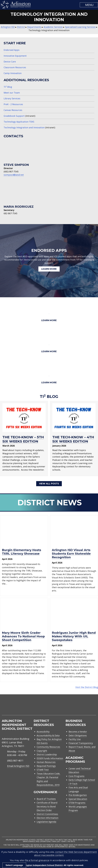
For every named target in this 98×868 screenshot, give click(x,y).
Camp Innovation (13, 73)
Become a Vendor (78, 731)
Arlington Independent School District (42, 865)
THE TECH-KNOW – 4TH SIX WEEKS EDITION (73, 439)
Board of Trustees (46, 799)
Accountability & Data (48, 735)
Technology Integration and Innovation (24, 127)
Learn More (49, 269)
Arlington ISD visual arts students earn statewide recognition (71, 553)
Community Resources (48, 747)
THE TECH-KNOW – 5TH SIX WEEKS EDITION (23, 439)
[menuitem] (76, 707)
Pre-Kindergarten (78, 795)
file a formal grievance (37, 860)
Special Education (78, 799)
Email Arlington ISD (18, 766)
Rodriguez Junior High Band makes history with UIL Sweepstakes (74, 636)
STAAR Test (43, 769)
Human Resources (46, 762)
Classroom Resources (15, 67)
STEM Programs (77, 802)
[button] (89, 5)
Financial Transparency (81, 743)
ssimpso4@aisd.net (14, 175)
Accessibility (43, 731)
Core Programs (77, 776)
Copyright (42, 750)
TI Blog (8, 87)
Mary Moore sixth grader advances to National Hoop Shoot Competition (23, 636)
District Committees (47, 814)
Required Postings (46, 766)
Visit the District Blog (87, 687)
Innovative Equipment (15, 56)
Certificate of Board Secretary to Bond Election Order (47, 806)
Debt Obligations (78, 735)
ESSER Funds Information (50, 758)
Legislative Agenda (46, 821)
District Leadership (47, 754)
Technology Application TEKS (19, 122)
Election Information (47, 818)
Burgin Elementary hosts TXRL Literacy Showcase (21, 552)
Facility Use (75, 739)
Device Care (10, 62)
